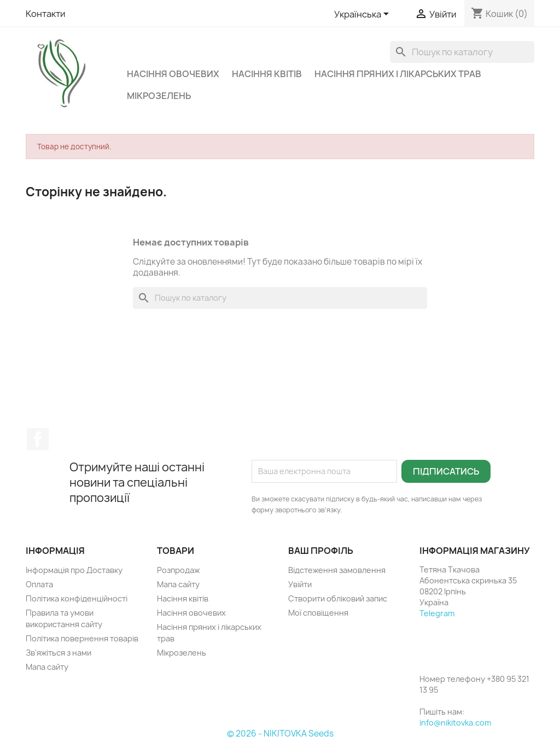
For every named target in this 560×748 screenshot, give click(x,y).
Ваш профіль (321, 551)
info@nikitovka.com (455, 723)
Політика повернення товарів (82, 638)
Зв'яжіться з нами (59, 653)
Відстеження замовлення (337, 570)
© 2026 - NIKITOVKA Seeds (280, 734)
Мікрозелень (159, 96)
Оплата (39, 584)
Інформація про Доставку (74, 570)
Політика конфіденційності (77, 598)
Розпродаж (178, 570)
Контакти (45, 14)
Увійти (300, 584)
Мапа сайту (47, 667)
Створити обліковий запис (338, 598)
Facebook (38, 439)
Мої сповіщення (318, 613)
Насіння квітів (267, 74)
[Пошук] (462, 52)
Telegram (437, 613)
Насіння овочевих (173, 74)
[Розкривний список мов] (363, 15)
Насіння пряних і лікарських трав (398, 74)
